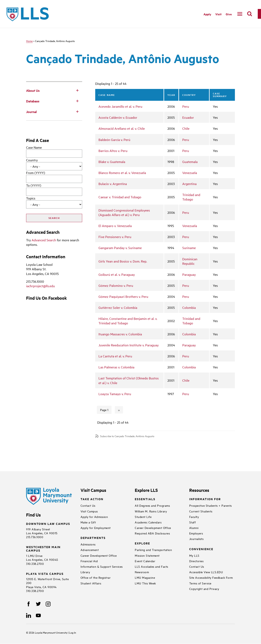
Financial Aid (89, 561)
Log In (73, 632)
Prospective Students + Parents (211, 505)
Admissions (88, 544)
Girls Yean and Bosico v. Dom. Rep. (123, 261)
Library (85, 572)
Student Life (143, 517)
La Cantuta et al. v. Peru (115, 356)
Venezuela (190, 173)
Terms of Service (200, 583)
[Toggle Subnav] (77, 90)
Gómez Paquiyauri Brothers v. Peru (123, 296)
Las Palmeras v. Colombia (116, 367)
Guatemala (190, 162)
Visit (218, 14)
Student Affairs (91, 583)
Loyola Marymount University (48, 632)
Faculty (194, 517)
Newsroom (142, 572)
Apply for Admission (94, 517)
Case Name (34, 147)
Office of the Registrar (96, 577)
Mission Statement (147, 555)
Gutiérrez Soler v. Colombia (118, 307)
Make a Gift (88, 522)
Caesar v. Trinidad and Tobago (120, 197)
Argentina (189, 184)
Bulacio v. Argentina (113, 184)
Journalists (196, 539)
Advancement (90, 550)
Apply (207, 14)
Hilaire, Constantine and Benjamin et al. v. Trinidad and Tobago (128, 321)
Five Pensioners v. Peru (115, 237)
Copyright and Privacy (204, 589)
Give (229, 14)
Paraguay (189, 274)
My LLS (194, 555)
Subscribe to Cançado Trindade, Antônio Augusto (127, 436)
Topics (31, 198)
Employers (196, 533)
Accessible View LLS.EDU (206, 572)
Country (32, 160)
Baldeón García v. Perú (114, 140)
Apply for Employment (96, 528)
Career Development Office (99, 555)
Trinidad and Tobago (191, 197)
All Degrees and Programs (152, 505)
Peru (186, 106)
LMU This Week (145, 583)
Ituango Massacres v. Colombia (120, 334)
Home (29, 41)
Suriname (189, 248)
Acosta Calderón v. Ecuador (118, 117)
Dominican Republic (190, 261)
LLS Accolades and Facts (152, 566)
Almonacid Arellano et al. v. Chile (122, 128)
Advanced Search (44, 240)
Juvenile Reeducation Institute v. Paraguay (129, 345)
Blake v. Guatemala (112, 162)
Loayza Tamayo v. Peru (115, 394)
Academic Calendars (148, 522)
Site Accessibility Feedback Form (211, 577)
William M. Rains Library (151, 511)
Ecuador (188, 117)
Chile (186, 128)
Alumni (194, 528)
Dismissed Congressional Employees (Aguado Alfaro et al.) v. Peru (124, 212)
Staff (193, 522)
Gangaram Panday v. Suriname (120, 248)
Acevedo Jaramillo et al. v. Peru (120, 106)
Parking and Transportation (153, 550)
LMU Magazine (145, 577)
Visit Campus (89, 511)
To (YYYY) (34, 185)
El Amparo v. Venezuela (115, 226)
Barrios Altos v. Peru (113, 151)
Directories (196, 561)
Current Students (201, 511)
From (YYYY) (36, 173)
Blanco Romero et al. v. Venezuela (122, 173)
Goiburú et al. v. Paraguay (117, 274)
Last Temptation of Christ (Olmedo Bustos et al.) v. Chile (129, 380)
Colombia (189, 307)
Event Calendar (145, 561)
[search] (250, 14)
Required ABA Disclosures (152, 533)
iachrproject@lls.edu (40, 286)
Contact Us (88, 505)
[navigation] (240, 14)
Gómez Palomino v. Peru (116, 285)
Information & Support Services (102, 566)
